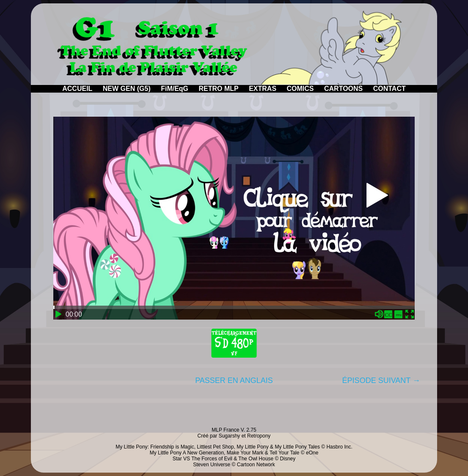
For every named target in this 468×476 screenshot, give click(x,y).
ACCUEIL (77, 89)
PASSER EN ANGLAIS (234, 380)
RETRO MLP (219, 89)
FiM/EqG (175, 89)
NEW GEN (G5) (127, 89)
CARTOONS (343, 89)
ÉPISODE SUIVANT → (381, 380)
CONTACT (390, 89)
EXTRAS (263, 89)
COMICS (300, 89)
